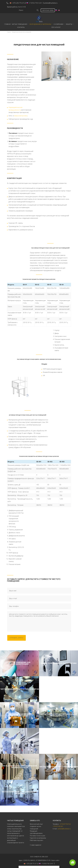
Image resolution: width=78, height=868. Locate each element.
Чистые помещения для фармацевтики (59, 662)
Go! (35, 9)
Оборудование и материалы (40, 23)
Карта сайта (55, 859)
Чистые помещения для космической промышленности (19, 765)
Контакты (21, 26)
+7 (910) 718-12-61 (36, 2)
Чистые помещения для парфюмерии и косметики (19, 791)
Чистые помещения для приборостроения (19, 714)
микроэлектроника (21, 114)
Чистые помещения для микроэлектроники (19, 662)
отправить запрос (18, 637)
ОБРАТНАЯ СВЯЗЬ (46, 9)
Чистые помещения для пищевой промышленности (19, 739)
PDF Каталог (56, 26)
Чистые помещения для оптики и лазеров (19, 688)
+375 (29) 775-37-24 (19, 2)
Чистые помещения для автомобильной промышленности (59, 714)
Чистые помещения (19, 23)
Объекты (69, 23)
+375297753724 (65, 823)
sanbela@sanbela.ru (54, 2)
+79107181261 (58, 825)
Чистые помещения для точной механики (58, 765)
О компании (58, 23)
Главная (7, 23)
